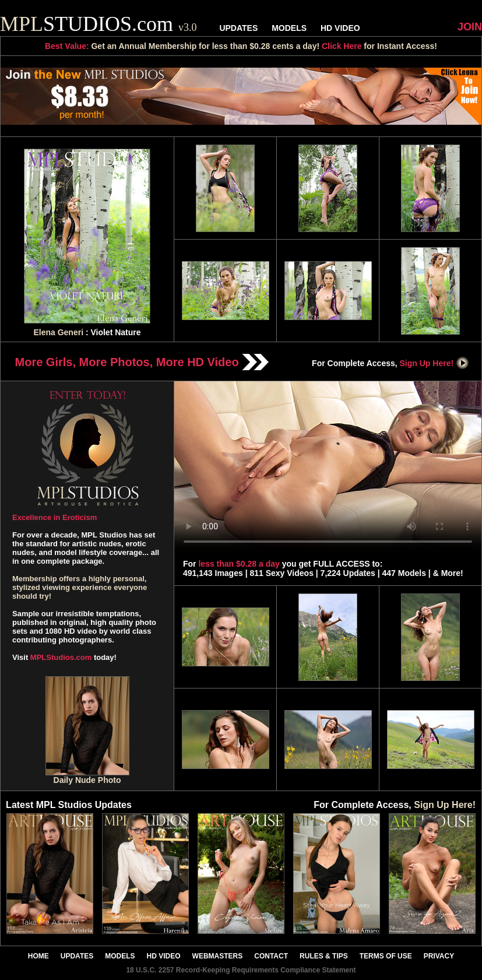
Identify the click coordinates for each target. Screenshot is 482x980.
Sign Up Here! (435, 363)
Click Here (342, 46)
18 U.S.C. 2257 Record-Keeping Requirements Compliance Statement (241, 970)
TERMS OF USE (386, 956)
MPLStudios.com (61, 657)
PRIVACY (439, 956)
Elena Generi (58, 332)
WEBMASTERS (218, 956)
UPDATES (238, 28)
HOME (38, 956)
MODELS (289, 28)
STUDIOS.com (98, 24)
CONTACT (271, 956)
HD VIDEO (340, 28)
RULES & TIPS (324, 956)
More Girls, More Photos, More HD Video (142, 362)
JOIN (470, 27)
